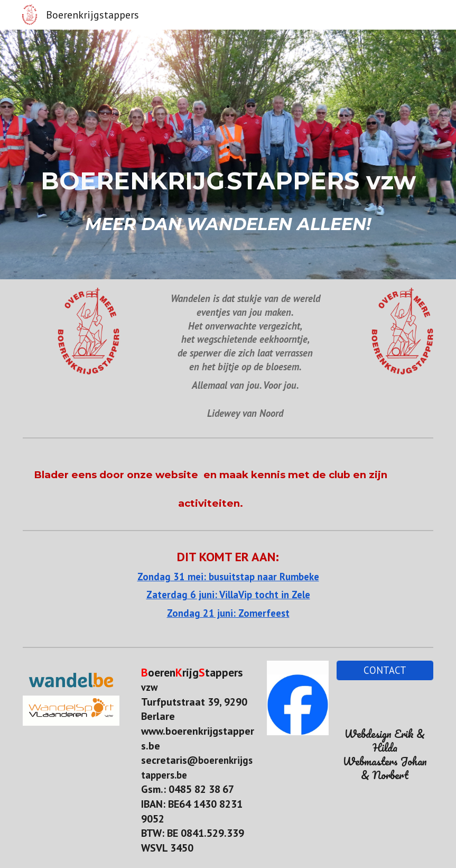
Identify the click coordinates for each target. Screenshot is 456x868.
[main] (228, 154)
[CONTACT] (385, 670)
